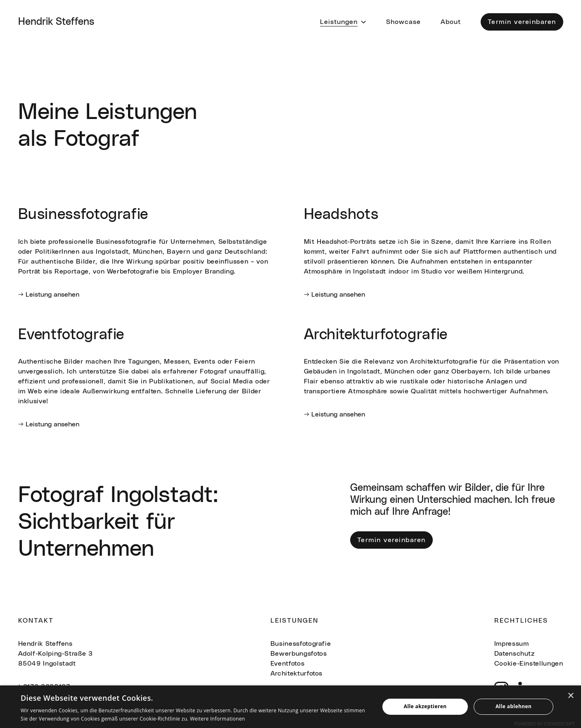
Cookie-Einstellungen (529, 664)
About (451, 22)
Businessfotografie (301, 644)
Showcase (403, 22)
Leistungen (339, 22)
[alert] (290, 707)
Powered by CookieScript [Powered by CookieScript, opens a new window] (544, 724)
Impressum (512, 644)
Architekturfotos (296, 673)
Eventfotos (287, 664)
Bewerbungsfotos (299, 654)
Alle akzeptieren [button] (425, 706)
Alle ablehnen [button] (513, 706)
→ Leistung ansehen (49, 295)
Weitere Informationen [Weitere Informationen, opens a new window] (218, 719)
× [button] (570, 696)
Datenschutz (515, 654)
